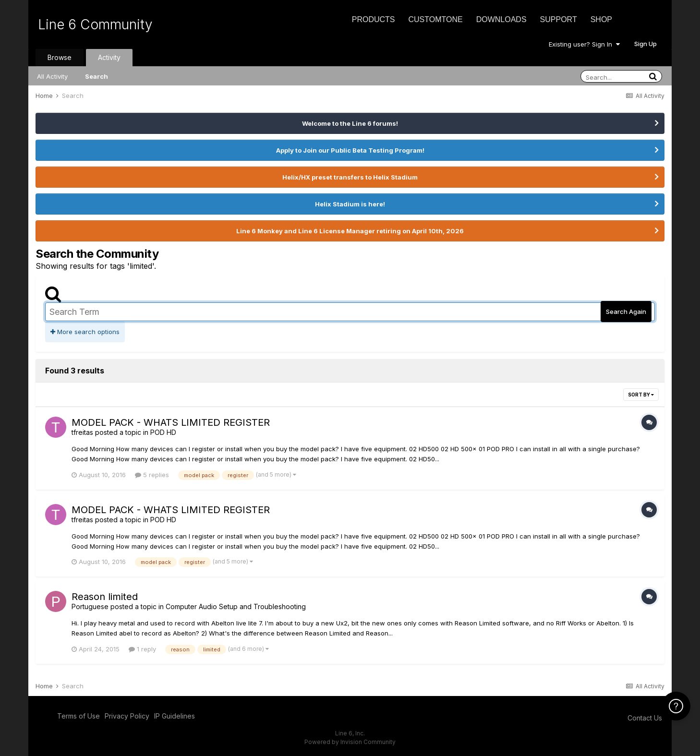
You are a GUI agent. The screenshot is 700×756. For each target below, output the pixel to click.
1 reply (142, 649)
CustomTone (435, 19)
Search (97, 76)
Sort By (641, 395)
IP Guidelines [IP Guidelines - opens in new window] (175, 716)
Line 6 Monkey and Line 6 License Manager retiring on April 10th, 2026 (350, 231)
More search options (85, 332)
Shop (601, 19)
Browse (60, 57)
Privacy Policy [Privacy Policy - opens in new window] (127, 716)
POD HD (163, 432)
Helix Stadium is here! (350, 204)
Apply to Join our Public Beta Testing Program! (350, 150)
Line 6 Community (95, 24)
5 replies (152, 475)
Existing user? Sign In (584, 44)
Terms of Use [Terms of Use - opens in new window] (78, 716)
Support (559, 19)
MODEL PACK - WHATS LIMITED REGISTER (171, 422)
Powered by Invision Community (350, 742)
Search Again (626, 312)
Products (374, 19)
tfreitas (82, 432)
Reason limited (105, 597)
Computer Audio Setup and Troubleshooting (236, 606)
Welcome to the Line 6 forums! (350, 123)
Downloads (501, 19)
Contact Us (645, 718)
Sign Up (646, 44)
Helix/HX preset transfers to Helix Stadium (350, 177)
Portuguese (90, 606)
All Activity (52, 76)
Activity (109, 57)
